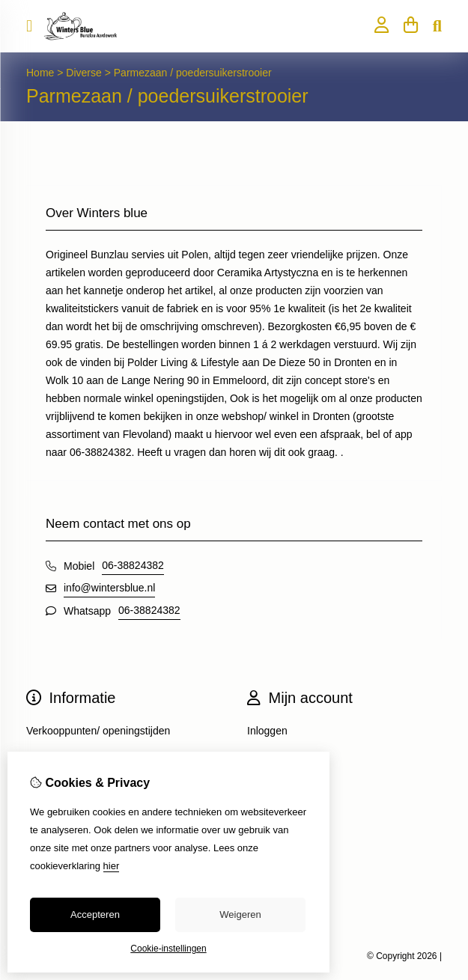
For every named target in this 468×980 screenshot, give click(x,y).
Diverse (85, 73)
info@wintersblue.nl (109, 588)
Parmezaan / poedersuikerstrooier (193, 73)
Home (40, 73)
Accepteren (95, 914)
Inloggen (267, 731)
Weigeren (240, 914)
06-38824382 (133, 565)
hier (112, 866)
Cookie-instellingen (168, 949)
